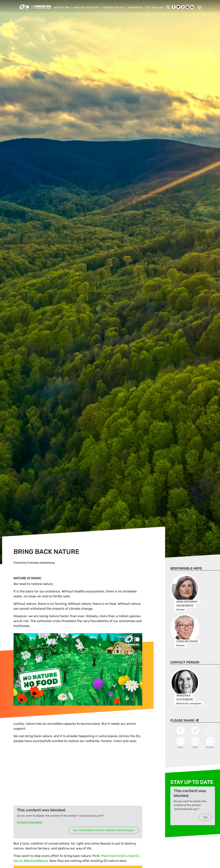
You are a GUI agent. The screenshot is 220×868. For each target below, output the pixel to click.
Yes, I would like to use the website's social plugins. (104, 830)
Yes (205, 817)
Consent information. (30, 822)
